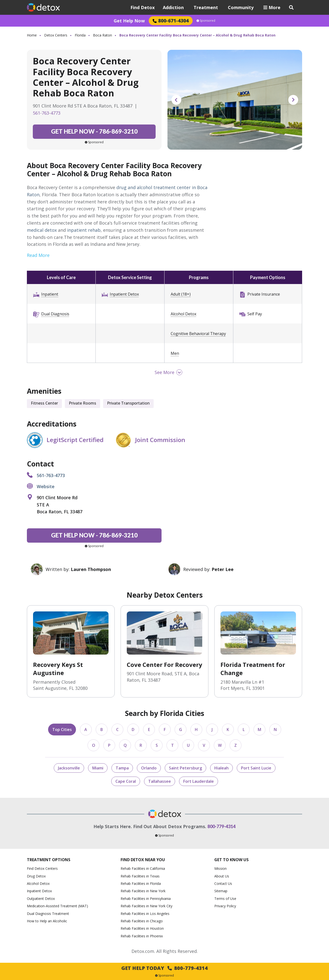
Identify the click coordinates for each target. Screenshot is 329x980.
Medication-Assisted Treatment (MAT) (57, 906)
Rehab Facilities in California (143, 868)
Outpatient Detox (41, 899)
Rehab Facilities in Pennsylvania (146, 899)
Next (293, 100)
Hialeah (221, 768)
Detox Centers (56, 35)
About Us (222, 876)
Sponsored (206, 21)
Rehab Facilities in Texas (140, 876)
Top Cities (62, 730)
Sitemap (221, 891)
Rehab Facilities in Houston (142, 928)
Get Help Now (129, 21)
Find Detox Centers (42, 868)
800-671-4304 (171, 21)
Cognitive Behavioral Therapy (198, 334)
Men (175, 353)
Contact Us (223, 883)
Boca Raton (102, 35)
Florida (80, 35)
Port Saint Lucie (256, 768)
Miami (98, 768)
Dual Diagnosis (55, 314)
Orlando (149, 768)
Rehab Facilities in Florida (141, 883)
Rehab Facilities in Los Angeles (145, 914)
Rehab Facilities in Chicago (142, 921)
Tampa (122, 768)
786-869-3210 (94, 131)
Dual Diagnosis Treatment (48, 914)
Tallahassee (160, 781)
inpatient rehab (84, 230)
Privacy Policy (225, 906)
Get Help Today (164, 968)
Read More (38, 255)
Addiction (173, 7)
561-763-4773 (47, 113)
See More (164, 372)
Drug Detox (36, 876)
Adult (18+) (181, 294)
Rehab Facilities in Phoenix (142, 936)
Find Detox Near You (143, 860)
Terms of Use (225, 899)
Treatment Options (49, 860)
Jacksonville (69, 768)
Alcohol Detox (183, 314)
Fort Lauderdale (199, 781)
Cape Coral (126, 781)
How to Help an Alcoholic (47, 921)
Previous (176, 100)
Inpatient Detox (124, 294)
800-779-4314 (221, 826)
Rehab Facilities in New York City (146, 906)
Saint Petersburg (185, 768)
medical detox (42, 230)
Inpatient (50, 294)
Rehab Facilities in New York (143, 891)
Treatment (206, 7)
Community (241, 7)
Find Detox (143, 7)
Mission (220, 868)
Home (32, 35)
